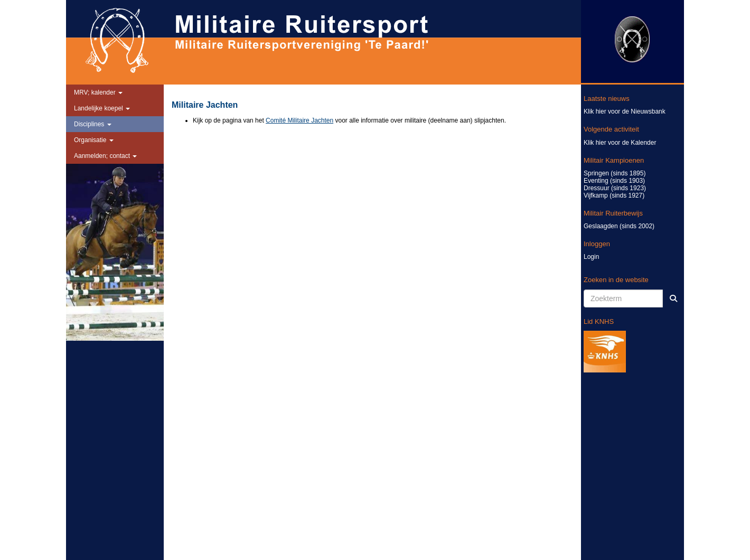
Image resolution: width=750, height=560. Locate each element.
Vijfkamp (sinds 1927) (614, 195)
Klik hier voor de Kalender (620, 143)
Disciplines (93, 124)
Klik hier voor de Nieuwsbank (625, 111)
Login (591, 257)
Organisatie (94, 140)
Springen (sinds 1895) (615, 173)
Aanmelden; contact (105, 156)
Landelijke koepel (102, 108)
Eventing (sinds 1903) (614, 181)
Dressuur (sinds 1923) (615, 188)
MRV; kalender (98, 92)
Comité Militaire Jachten (299, 120)
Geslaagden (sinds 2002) (619, 226)
